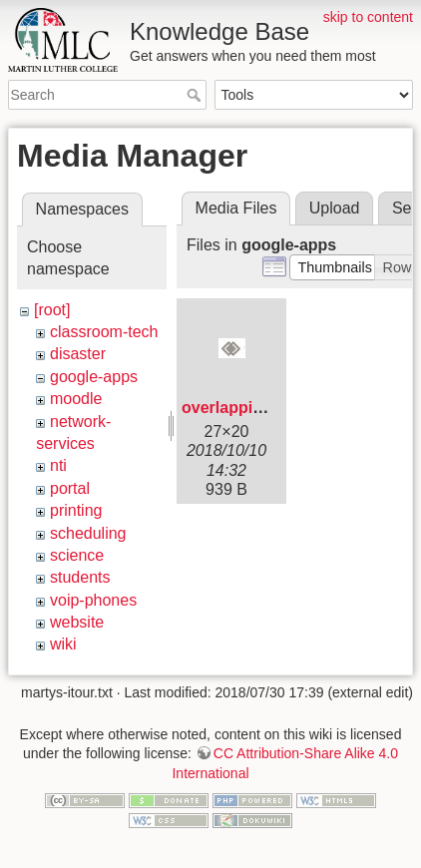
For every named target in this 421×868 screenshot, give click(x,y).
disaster (78, 354)
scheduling (88, 533)
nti (58, 465)
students (80, 577)
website (77, 622)
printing (76, 510)
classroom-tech (104, 332)
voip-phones (93, 600)
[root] (52, 310)
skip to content (368, 17)
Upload (335, 208)
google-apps (94, 377)
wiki (63, 644)
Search (196, 95)
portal (70, 488)
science (77, 555)
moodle (76, 399)
